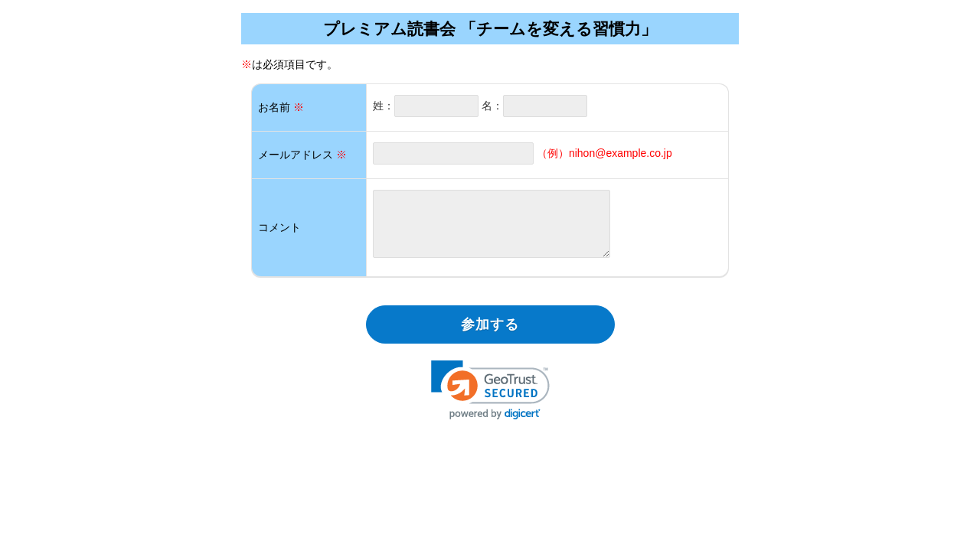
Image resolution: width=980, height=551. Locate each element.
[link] (490, 390)
